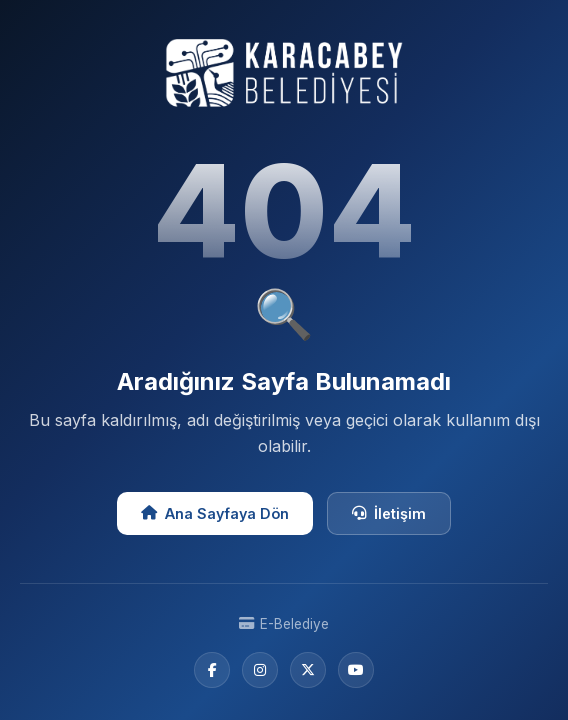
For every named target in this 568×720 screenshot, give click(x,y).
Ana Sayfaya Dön (215, 513)
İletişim (389, 513)
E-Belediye (284, 624)
